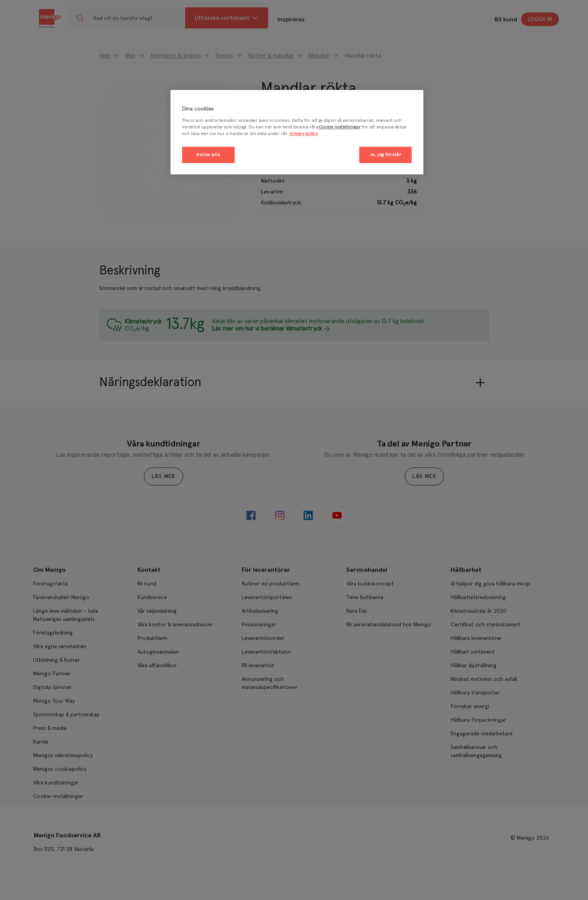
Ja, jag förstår (385, 155)
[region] (297, 132)
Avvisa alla (208, 155)
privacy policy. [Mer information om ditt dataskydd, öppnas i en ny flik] (304, 134)
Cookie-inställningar (340, 127)
